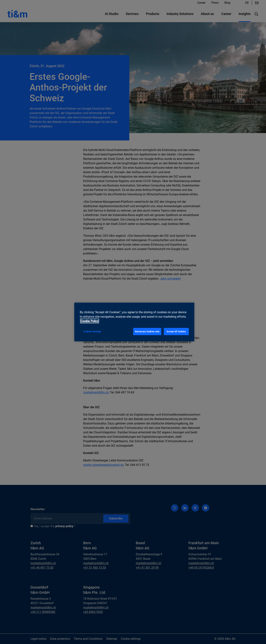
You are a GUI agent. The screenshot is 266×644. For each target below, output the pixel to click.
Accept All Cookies (176, 331)
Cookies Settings (92, 331)
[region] (134, 322)
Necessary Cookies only (147, 331)
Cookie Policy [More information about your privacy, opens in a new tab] (90, 321)
